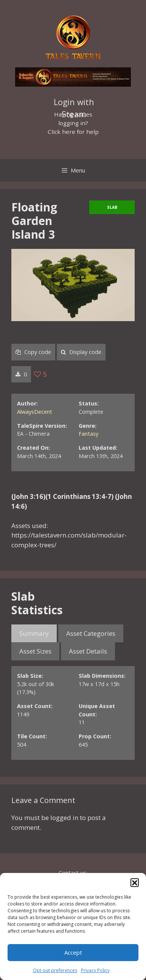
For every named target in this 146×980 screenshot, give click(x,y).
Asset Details (88, 651)
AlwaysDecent (35, 412)
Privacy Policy (95, 970)
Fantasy (89, 434)
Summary (34, 633)
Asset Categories (91, 633)
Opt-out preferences (55, 970)
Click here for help (73, 132)
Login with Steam (74, 103)
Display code (81, 352)
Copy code (33, 352)
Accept (73, 952)
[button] (135, 882)
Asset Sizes (35, 651)
